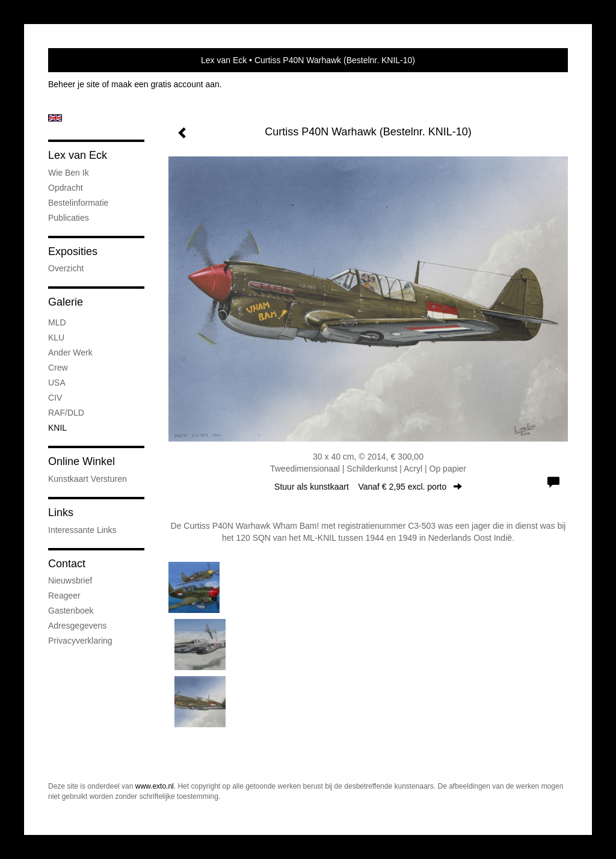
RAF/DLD (66, 413)
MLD (57, 322)
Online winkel (82, 461)
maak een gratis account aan (165, 84)
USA (57, 383)
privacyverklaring (80, 641)
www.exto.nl (155, 786)
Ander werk (70, 353)
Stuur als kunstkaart (368, 487)
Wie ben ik (69, 173)
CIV (55, 398)
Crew (58, 368)
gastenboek (71, 611)
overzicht (66, 268)
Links (61, 513)
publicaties (69, 218)
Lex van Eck (224, 60)
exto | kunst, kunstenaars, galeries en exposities (82, 60)
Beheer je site (74, 84)
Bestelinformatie (78, 203)
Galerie (66, 302)
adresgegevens (77, 626)
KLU (56, 337)
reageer (64, 596)
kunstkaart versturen (88, 479)
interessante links (82, 530)
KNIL (57, 428)
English (55, 118)
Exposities (73, 251)
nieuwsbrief (70, 580)
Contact (67, 564)
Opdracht (66, 188)
